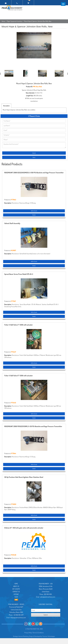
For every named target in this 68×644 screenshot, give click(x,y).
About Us (16, 586)
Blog (16, 597)
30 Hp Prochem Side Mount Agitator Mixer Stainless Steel (24, 477)
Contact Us (16, 592)
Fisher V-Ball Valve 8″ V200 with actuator (19, 376)
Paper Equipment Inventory (15, 21)
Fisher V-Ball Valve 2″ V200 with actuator (19, 325)
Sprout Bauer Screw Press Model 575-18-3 (19, 274)
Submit (34, 153)
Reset (34, 157)
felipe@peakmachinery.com (18, 618)
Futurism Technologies (49, 636)
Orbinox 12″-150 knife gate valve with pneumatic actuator (24, 528)
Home (3, 21)
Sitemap (16, 594)
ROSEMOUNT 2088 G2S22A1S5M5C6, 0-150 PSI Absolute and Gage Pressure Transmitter (34, 173)
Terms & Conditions (38, 633)
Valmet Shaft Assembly (12, 223)
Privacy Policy (28, 633)
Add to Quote (34, 211)
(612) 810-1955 (48, 594)
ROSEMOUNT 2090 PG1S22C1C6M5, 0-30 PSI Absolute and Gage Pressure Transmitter (33, 426)
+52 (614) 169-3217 (18, 615)
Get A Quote (16, 589)
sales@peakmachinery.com (48, 597)
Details (34, 215)
